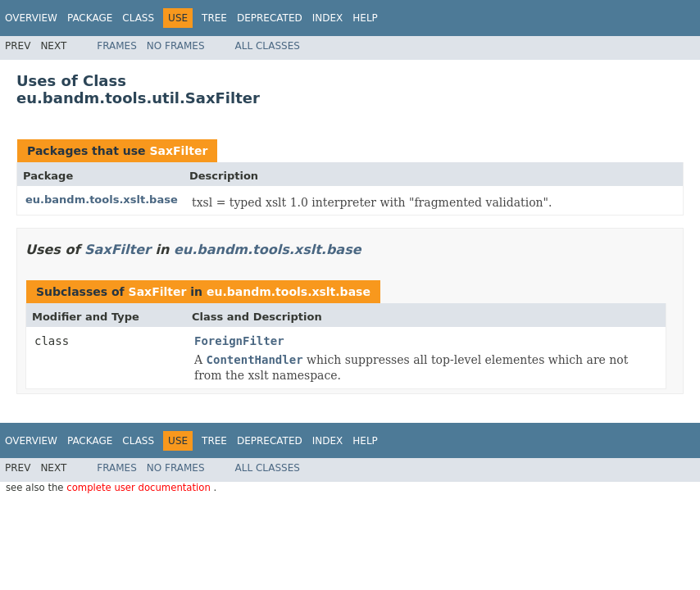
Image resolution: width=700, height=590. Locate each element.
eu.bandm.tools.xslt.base (102, 200)
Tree (214, 18)
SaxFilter (178, 151)
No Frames (176, 46)
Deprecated (270, 18)
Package (90, 18)
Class (138, 18)
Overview (31, 18)
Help (365, 18)
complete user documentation (140, 488)
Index (328, 18)
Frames (117, 46)
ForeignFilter (239, 341)
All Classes (268, 46)
